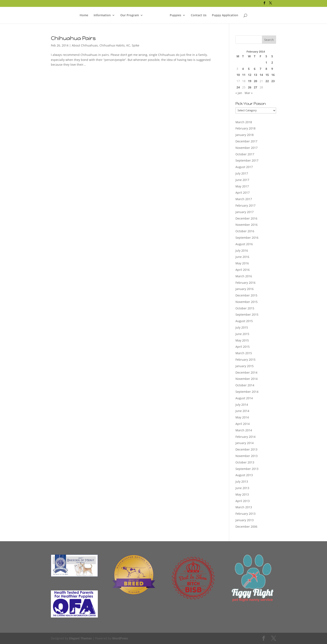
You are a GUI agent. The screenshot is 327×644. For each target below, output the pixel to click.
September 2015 (247, 314)
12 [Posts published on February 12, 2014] (250, 75)
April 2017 (243, 193)
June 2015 (242, 334)
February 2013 (245, 514)
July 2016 (242, 250)
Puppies (175, 15)
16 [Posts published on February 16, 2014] (273, 75)
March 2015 (244, 353)
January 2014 (245, 443)
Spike (136, 45)
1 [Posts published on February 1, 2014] (266, 62)
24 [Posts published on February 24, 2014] (238, 87)
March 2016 (244, 276)
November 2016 (247, 225)
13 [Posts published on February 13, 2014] (255, 75)
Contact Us (199, 15)
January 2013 (245, 520)
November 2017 (247, 148)
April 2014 (243, 424)
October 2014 (245, 385)
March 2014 (244, 430)
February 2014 (245, 437)
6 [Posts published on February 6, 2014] (255, 69)
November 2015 (247, 302)
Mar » (249, 93)
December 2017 (246, 141)
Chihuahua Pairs (73, 38)
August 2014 (244, 398)
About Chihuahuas (85, 45)
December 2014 (246, 372)
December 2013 (246, 449)
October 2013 (245, 462)
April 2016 (243, 270)
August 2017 (244, 167)
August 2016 (244, 244)
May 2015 (242, 340)
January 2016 (245, 289)
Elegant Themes (80, 638)
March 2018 (244, 122)
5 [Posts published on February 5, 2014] (249, 69)
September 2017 (247, 160)
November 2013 (247, 456)
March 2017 (244, 199)
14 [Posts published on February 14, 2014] (261, 75)
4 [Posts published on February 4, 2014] (243, 69)
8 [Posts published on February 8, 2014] (266, 69)
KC (128, 45)
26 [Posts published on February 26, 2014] (250, 87)
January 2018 (245, 135)
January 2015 (245, 366)
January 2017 (245, 212)
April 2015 (243, 347)
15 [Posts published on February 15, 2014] (267, 75)
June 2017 (242, 180)
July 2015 (242, 327)
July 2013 (242, 481)
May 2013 (242, 494)
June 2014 (242, 411)
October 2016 (245, 231)
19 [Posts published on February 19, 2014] (250, 81)
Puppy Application (225, 15)
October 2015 (245, 308)
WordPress (120, 638)
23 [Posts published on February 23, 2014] (273, 81)
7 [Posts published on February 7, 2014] (260, 69)
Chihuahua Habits (112, 45)
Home (84, 15)
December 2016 (246, 218)
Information (102, 15)
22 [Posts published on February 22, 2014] (267, 81)
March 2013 (244, 507)
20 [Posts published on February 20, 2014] (255, 81)
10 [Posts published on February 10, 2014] (238, 75)
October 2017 (245, 154)
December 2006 (246, 527)
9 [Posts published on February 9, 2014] (272, 69)
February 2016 (245, 283)
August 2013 (244, 475)
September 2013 (247, 469)
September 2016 (247, 238)
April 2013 (243, 501)
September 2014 (247, 392)
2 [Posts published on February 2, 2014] (272, 62)
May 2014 (242, 417)
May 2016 (242, 263)
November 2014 (247, 379)
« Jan (239, 93)
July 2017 (242, 173)
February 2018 (245, 128)
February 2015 (245, 360)
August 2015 (244, 321)
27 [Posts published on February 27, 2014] (255, 87)
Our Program (130, 15)
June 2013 (242, 488)
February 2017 (245, 205)
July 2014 (242, 405)
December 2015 (246, 295)
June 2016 (242, 257)
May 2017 (242, 186)
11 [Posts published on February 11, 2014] (244, 75)
